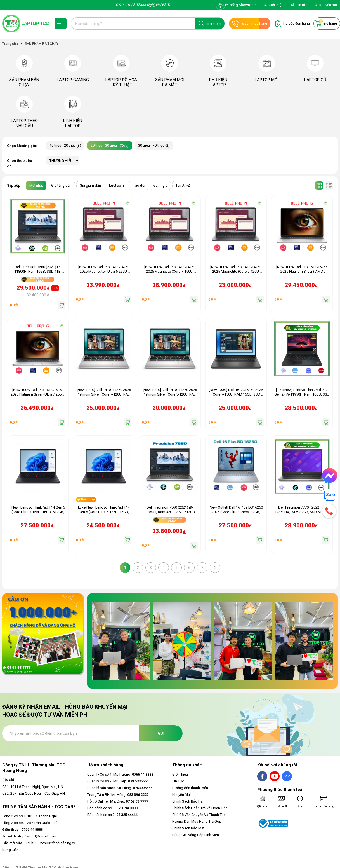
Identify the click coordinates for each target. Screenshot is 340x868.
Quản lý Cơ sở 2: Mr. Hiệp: (118, 781)
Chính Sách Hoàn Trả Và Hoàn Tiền (200, 808)
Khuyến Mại (181, 795)
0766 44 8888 (23, 830)
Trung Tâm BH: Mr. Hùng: (118, 795)
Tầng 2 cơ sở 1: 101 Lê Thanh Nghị (29, 816)
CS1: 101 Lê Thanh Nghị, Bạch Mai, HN (33, 787)
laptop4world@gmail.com (29, 836)
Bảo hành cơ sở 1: (112, 808)
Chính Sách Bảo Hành (189, 801)
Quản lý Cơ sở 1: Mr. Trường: (120, 774)
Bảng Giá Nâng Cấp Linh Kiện (196, 835)
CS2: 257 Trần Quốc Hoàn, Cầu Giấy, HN (34, 793)
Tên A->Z (183, 185)
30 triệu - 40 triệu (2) (154, 145)
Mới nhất (36, 185)
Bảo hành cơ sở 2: (112, 815)
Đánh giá (160, 185)
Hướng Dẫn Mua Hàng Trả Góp (197, 821)
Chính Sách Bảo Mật (188, 828)
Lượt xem (116, 185)
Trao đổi (139, 185)
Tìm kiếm (213, 24)
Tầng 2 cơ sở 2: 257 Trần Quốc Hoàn (31, 823)
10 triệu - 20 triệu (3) (65, 145)
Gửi (161, 733)
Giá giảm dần (90, 185)
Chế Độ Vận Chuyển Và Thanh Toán (200, 815)
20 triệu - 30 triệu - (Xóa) (110, 145)
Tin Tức (178, 781)
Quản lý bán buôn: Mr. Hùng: (120, 788)
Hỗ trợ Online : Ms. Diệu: (118, 801)
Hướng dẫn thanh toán (190, 788)
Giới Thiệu (180, 774)
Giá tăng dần (61, 185)
